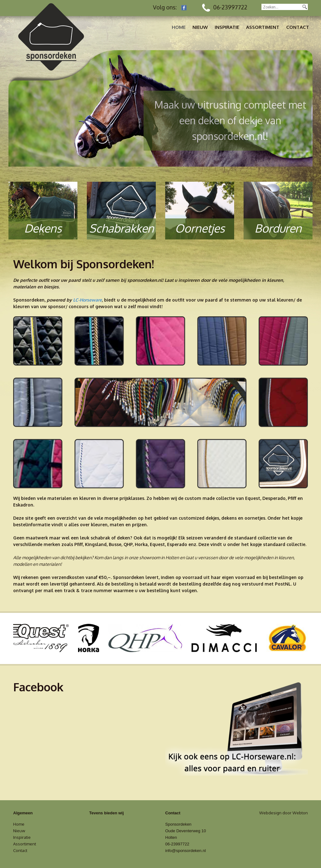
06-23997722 (225, 7)
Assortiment (263, 27)
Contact (298, 27)
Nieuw (200, 27)
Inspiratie (227, 27)
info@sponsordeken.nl (186, 851)
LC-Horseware (87, 300)
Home (179, 27)
